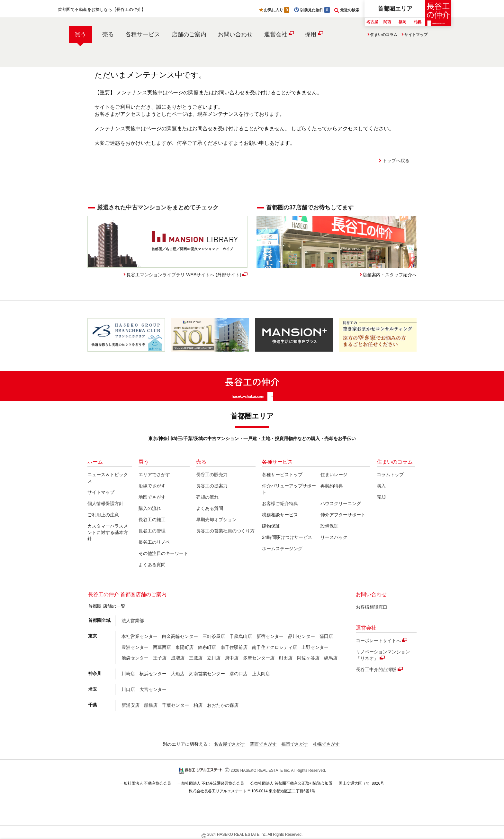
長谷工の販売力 (212, 475)
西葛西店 (162, 647)
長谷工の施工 (152, 520)
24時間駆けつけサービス (287, 537)
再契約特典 (332, 486)
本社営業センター (139, 636)
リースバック (334, 537)
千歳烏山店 (241, 636)
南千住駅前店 (234, 647)
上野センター (315, 647)
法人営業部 (133, 621)
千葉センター (175, 705)
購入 (381, 486)
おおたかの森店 (223, 705)
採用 (310, 34)
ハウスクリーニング (341, 503)
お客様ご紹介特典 (280, 503)
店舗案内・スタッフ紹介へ (390, 275)
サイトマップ (416, 35)
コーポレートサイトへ (378, 641)
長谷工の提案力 (212, 486)
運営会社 (276, 34)
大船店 (178, 674)
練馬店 (331, 658)
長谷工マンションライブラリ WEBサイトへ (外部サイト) (184, 275)
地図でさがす (152, 497)
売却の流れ (207, 497)
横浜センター (153, 674)
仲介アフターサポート (343, 515)
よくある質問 (152, 565)
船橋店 (151, 705)
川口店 (128, 689)
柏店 (198, 705)
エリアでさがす (154, 475)
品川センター (301, 636)
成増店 (178, 658)
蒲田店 (326, 636)
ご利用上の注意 (103, 515)
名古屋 (372, 22)
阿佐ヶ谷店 (308, 658)
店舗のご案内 (189, 34)
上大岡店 (261, 674)
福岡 (402, 22)
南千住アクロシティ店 (274, 647)
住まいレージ (334, 475)
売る (108, 34)
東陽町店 (184, 647)
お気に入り (277, 10)
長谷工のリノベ (154, 542)
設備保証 (329, 526)
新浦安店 (130, 705)
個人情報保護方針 (105, 503)
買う (80, 34)
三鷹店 (196, 658)
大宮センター (153, 689)
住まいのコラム (384, 35)
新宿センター (270, 636)
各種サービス (143, 34)
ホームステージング (282, 549)
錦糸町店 (207, 647)
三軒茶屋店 (214, 636)
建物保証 (271, 526)
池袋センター (135, 658)
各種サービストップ (282, 475)
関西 (387, 22)
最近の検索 (350, 10)
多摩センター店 (259, 658)
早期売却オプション (216, 520)
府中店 (232, 658)
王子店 (160, 658)
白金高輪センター (180, 636)
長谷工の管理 (152, 531)
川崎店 (128, 674)
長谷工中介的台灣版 (376, 669)
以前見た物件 (315, 10)
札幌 (418, 22)
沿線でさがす (152, 486)
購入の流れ (150, 508)
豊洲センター (135, 647)
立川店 (214, 658)
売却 (381, 497)
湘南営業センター (207, 674)
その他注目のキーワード (163, 553)
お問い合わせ (235, 34)
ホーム (95, 462)
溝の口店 (239, 674)
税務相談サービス (280, 515)
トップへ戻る (396, 161)
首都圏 (395, 9)
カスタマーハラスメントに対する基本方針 (108, 532)
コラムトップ (390, 475)
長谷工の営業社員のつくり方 (225, 531)
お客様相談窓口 (372, 607)
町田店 (286, 658)
